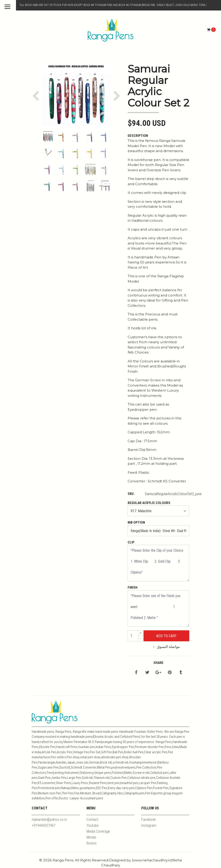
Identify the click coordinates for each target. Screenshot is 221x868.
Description (138, 136)
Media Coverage (98, 831)
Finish (133, 587)
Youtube (93, 825)
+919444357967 (44, 825)
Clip (131, 542)
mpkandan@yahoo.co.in (49, 820)
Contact (92, 820)
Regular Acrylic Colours (149, 503)
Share (158, 663)
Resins (92, 843)
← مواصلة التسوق (166, 647)
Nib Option (136, 522)
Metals (91, 837)
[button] (37, 96)
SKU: (131, 494)
